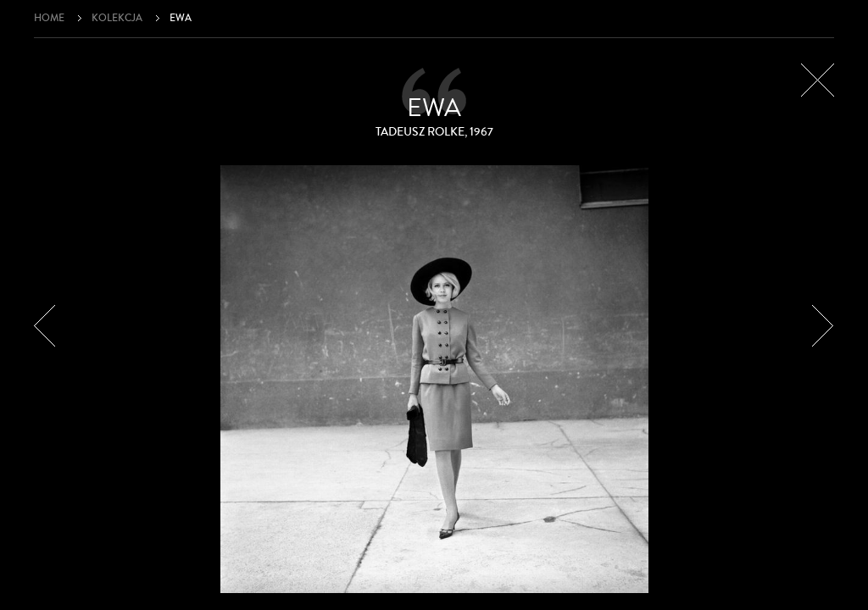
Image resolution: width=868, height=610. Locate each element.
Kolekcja (117, 18)
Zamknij (818, 80)
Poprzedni (45, 326)
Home (49, 18)
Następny (823, 326)
